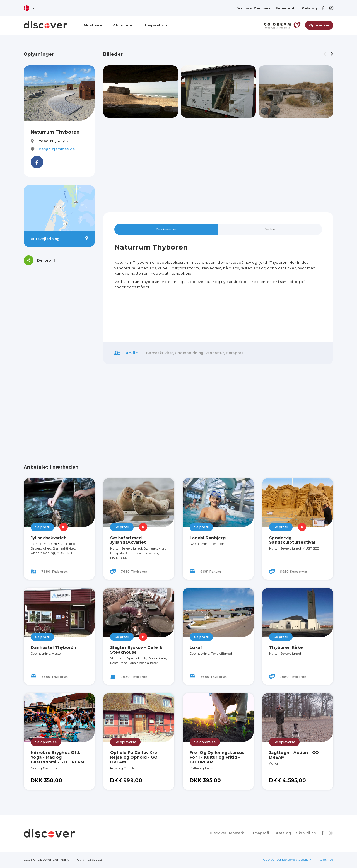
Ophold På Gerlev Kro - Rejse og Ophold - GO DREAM (135, 758)
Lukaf (196, 648)
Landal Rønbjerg (208, 538)
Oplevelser (319, 25)
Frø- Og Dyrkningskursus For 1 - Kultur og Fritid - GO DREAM (217, 758)
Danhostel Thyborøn (54, 648)
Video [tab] (270, 229)
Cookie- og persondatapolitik (287, 860)
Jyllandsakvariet (48, 538)
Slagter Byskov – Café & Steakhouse (136, 650)
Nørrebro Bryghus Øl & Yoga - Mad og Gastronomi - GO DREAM (57, 758)
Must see (93, 25)
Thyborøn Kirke (286, 648)
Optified (326, 860)
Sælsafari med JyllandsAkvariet (128, 540)
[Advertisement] (59, 357)
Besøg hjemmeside (57, 149)
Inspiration (156, 25)
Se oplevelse (46, 742)
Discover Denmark (254, 8)
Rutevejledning (59, 239)
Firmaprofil (286, 8)
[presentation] (325, 54)
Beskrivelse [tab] (166, 229)
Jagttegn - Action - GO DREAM (294, 755)
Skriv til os (307, 833)
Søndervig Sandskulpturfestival (292, 540)
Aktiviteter (124, 25)
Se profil (42, 527)
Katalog (309, 8)
